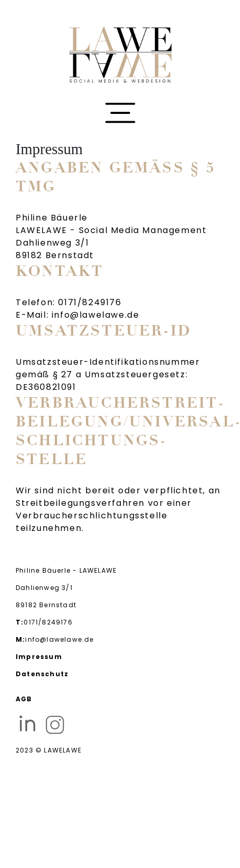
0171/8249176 (44, 622)
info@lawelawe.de (55, 640)
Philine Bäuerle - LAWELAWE (66, 570)
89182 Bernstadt (46, 605)
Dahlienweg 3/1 (44, 588)
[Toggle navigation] (120, 113)
